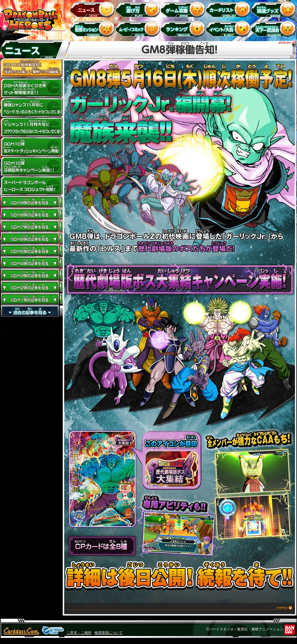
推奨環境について (109, 633)
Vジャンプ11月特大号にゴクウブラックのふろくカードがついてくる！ (32, 127)
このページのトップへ (180, 609)
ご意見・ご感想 (79, 633)
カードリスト (229, 9)
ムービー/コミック (139, 29)
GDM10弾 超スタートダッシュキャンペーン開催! (32, 147)
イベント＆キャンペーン (229, 29)
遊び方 (139, 9)
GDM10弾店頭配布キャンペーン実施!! (32, 166)
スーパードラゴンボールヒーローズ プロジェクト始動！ (32, 186)
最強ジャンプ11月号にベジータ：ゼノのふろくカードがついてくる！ (32, 108)
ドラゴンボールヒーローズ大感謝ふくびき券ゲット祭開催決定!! (32, 88)
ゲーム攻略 (184, 9)
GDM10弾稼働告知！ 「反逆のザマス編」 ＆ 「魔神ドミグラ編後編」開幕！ (32, 69)
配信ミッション (93, 29)
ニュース (93, 9)
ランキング (184, 29)
